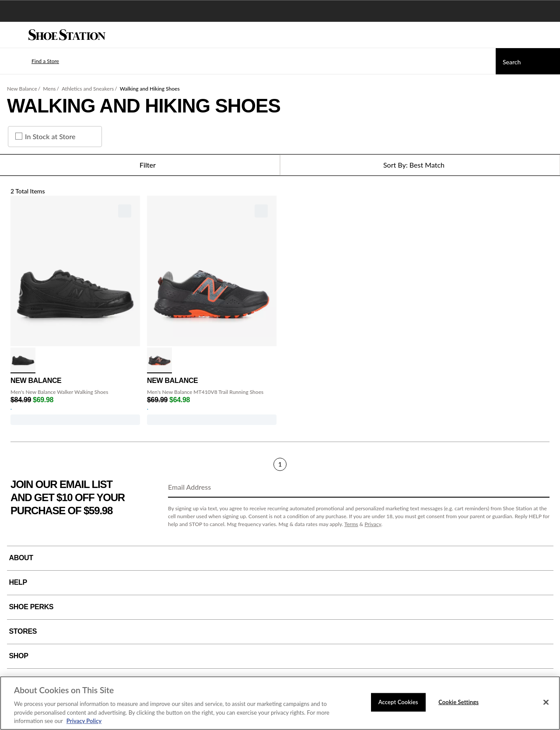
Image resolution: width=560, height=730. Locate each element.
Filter (140, 165)
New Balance (22, 89)
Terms (351, 524)
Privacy (373, 524)
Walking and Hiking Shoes (150, 89)
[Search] (528, 61)
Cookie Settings (458, 702)
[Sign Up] (540, 488)
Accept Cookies (398, 702)
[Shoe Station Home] (67, 35)
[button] (32, 61)
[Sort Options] (420, 165)
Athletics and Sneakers (88, 89)
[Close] (546, 702)
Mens (49, 89)
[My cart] (549, 35)
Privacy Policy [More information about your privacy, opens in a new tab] (84, 721)
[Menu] (13, 35)
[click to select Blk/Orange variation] (159, 360)
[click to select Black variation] (23, 360)
